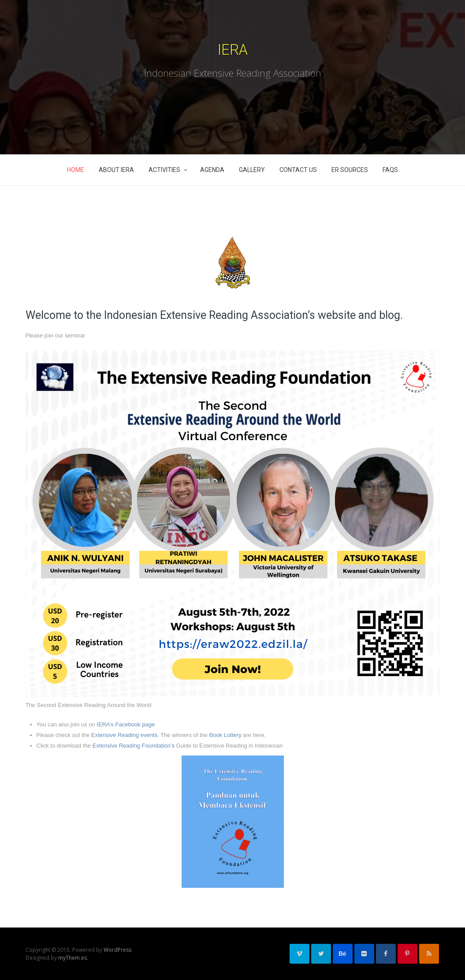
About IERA (116, 170)
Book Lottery (225, 735)
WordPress (117, 950)
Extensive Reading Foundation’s (134, 746)
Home (76, 170)
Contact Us (298, 170)
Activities (164, 170)
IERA (233, 50)
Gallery (252, 170)
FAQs (390, 170)
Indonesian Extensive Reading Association (233, 73)
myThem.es (73, 958)
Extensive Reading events (124, 735)
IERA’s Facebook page (126, 724)
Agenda (212, 170)
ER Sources (350, 170)
